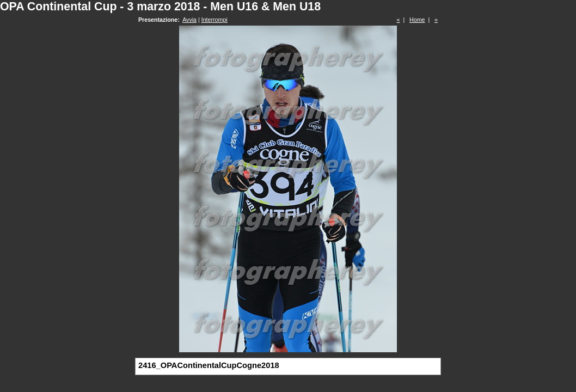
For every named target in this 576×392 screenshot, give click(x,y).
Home (417, 20)
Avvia (189, 20)
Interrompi (215, 20)
